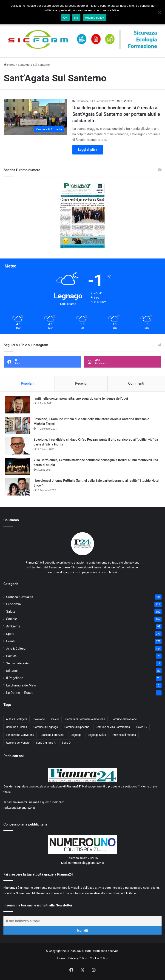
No (76, 18)
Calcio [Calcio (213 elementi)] (55, 719)
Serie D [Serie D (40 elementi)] (66, 743)
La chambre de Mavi (21, 685)
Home (9, 65)
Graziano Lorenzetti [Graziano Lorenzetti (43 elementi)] (52, 735)
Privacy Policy (77, 958)
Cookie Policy (99, 958)
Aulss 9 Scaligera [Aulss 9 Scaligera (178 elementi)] (17, 719)
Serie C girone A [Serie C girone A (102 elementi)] (46, 743)
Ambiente (13, 626)
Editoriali (12, 671)
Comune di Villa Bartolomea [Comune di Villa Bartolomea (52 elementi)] (113, 727)
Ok (65, 18)
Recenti (81, 383)
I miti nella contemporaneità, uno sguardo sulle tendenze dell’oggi (81, 398)
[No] (159, 12)
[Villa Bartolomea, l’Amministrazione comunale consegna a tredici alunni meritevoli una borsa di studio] (17, 466)
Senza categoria (17, 663)
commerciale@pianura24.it (86, 863)
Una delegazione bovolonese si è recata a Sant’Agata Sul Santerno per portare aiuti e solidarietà (116, 114)
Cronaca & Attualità (20, 597)
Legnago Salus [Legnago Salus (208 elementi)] (97, 735)
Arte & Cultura (16, 648)
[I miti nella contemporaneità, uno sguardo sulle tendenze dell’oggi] (17, 405)
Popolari (27, 383)
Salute (11, 612)
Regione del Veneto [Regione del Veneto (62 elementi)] (18, 743)
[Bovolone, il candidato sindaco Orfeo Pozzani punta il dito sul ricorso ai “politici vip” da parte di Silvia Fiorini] (17, 446)
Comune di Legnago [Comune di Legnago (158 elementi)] (46, 727)
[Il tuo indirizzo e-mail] (82, 921)
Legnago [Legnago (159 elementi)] (76, 735)
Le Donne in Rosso (20, 693)
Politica (11, 656)
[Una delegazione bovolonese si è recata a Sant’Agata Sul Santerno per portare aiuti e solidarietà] (35, 117)
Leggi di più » (88, 150)
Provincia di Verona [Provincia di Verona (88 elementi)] (124, 735)
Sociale (12, 619)
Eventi (10, 641)
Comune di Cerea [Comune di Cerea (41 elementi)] (16, 727)
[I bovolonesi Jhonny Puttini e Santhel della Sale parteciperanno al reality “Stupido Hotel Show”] (17, 487)
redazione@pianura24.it (19, 808)
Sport (10, 634)
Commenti (136, 383)
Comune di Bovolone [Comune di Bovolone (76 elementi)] (124, 719)
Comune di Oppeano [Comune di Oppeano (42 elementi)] (77, 727)
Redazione (82, 101)
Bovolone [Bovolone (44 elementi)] (39, 719)
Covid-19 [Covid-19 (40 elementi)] (142, 727)
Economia (14, 604)
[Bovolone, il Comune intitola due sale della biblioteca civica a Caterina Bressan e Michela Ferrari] (17, 425)
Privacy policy (95, 18)
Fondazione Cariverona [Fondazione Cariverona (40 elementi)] (20, 735)
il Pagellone (15, 678)
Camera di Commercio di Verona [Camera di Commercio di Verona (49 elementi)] (85, 719)
